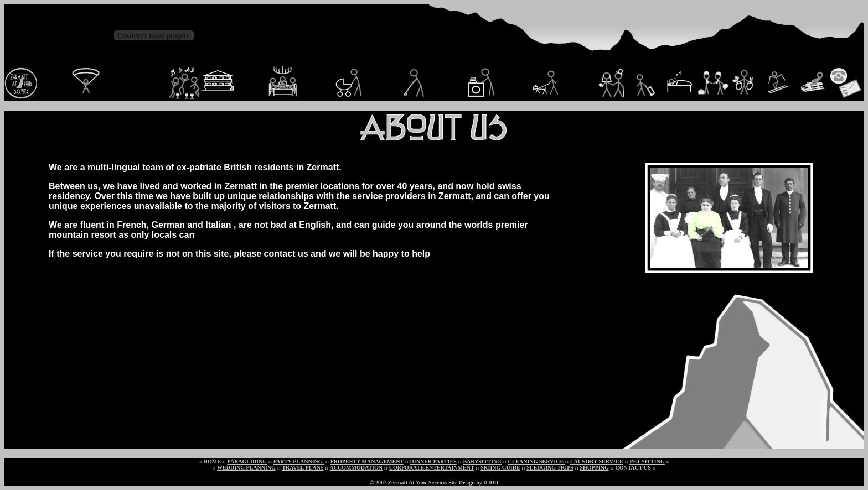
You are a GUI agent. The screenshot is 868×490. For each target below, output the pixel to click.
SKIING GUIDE (500, 468)
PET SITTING (647, 462)
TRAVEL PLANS (303, 468)
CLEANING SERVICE (537, 462)
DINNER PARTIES (433, 462)
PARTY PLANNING (299, 462)
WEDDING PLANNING (246, 468)
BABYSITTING (482, 462)
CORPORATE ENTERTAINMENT (432, 468)
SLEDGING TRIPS (550, 468)
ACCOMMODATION (356, 468)
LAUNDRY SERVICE (597, 462)
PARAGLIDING (247, 462)
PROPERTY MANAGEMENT (367, 462)
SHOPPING (595, 468)
